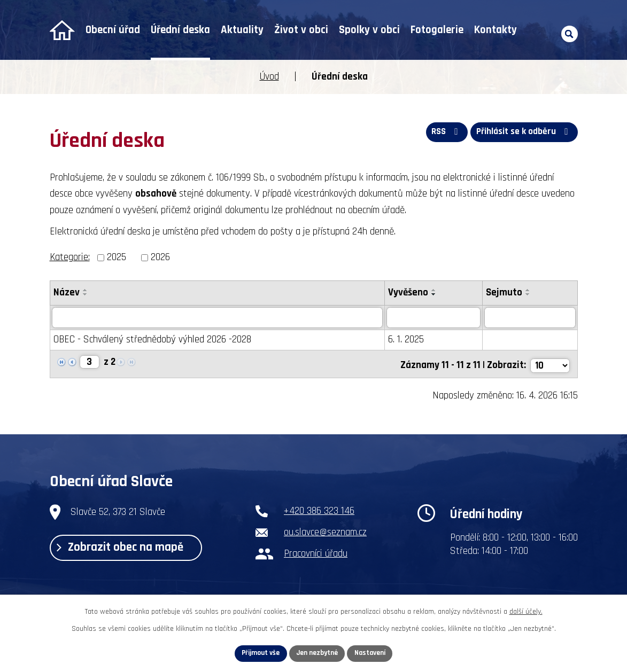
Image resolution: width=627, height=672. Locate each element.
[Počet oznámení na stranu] (549, 364)
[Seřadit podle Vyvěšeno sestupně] (436, 294)
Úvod (62, 30)
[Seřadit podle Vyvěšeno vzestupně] (436, 290)
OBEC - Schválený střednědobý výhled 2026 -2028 (152, 340)
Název (67, 292)
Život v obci (301, 30)
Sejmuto (507, 292)
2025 (117, 257)
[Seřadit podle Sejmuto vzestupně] (531, 290)
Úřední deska (180, 30)
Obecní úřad (113, 30)
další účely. (526, 611)
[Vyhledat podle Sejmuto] (531, 318)
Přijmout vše (258, 653)
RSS (442, 134)
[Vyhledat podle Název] (218, 318)
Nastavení (373, 653)
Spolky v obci (369, 30)
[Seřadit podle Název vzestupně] (86, 290)
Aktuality (242, 30)
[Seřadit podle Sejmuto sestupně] (531, 294)
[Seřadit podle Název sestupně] (86, 294)
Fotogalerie (437, 30)
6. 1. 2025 (408, 340)
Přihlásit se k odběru (523, 134)
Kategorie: (70, 257)
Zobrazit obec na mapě (125, 549)
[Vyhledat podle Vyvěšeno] (436, 318)
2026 (160, 257)
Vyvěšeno (410, 292)
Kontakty (496, 30)
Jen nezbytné (318, 653)
